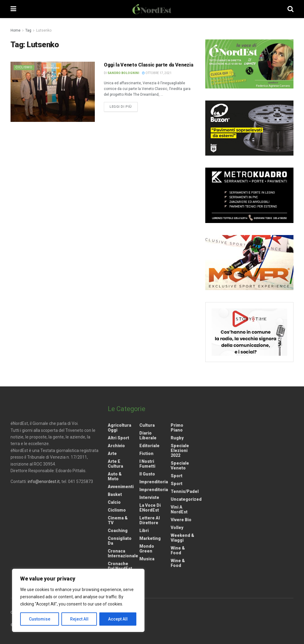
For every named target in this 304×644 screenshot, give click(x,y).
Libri (144, 531)
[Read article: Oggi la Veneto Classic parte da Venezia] (53, 92)
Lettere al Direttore (150, 520)
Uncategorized (186, 499)
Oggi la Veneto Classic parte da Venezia (149, 65)
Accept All (118, 619)
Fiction (146, 454)
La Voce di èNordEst (150, 508)
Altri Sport (118, 438)
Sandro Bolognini (123, 73)
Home (16, 30)
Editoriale (149, 446)
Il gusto (147, 474)
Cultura (147, 425)
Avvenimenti (121, 487)
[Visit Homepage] (152, 9)
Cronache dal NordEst (120, 566)
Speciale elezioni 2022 (180, 450)
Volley (177, 528)
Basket (115, 494)
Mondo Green (147, 549)
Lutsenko (44, 30)
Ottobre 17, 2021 (157, 73)
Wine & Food (178, 550)
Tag (28, 30)
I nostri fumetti (147, 464)
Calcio (114, 502)
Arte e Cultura (115, 464)
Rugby (177, 438)
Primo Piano (177, 428)
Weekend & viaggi (182, 538)
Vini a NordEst (179, 509)
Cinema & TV (118, 520)
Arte (112, 454)
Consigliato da (120, 541)
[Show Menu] (13, 9)
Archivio (116, 446)
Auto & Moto (115, 476)
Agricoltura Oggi (119, 428)
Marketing (150, 538)
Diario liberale (148, 435)
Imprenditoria (154, 482)
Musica (147, 559)
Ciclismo (24, 67)
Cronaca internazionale (123, 553)
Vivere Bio (181, 520)
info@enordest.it (44, 481)
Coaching (118, 531)
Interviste (149, 497)
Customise (40, 619)
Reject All (79, 619)
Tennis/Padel (185, 491)
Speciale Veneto (180, 466)
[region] (78, 600)
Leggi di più (124, 106)
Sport (177, 476)
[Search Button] (290, 9)
